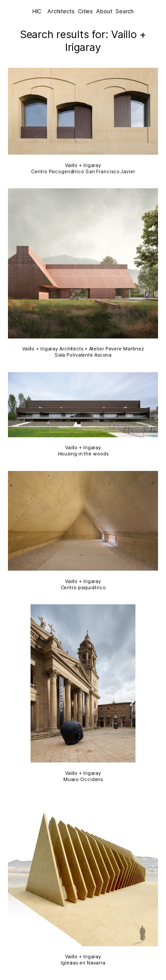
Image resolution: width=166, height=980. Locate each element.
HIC (37, 11)
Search (125, 11)
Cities (85, 11)
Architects (61, 11)
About (104, 11)
